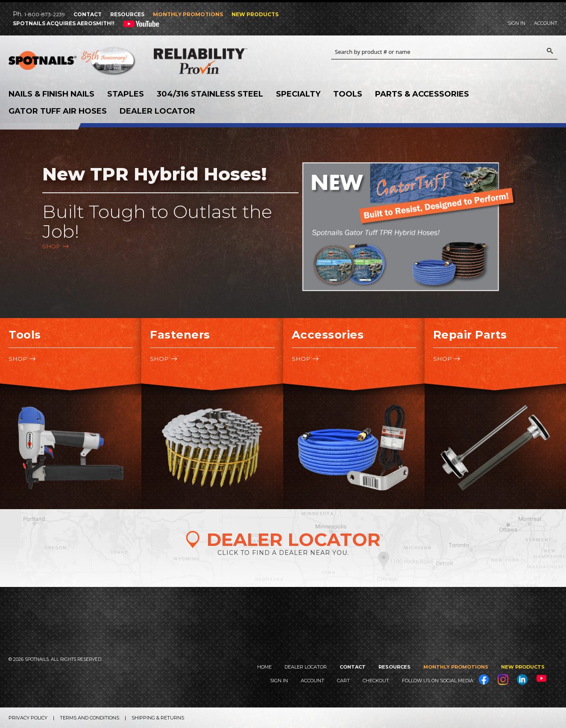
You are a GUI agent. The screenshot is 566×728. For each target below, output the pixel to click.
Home (264, 667)
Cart (343, 681)
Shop (51, 246)
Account (546, 23)
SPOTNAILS (73, 63)
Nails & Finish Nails (51, 94)
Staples (126, 94)
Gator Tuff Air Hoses (58, 111)
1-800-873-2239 (45, 14)
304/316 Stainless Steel (210, 94)
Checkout (376, 681)
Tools (348, 94)
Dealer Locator (157, 111)
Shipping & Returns (158, 718)
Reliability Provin (218, 61)
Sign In (516, 23)
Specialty (298, 94)
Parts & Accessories (422, 94)
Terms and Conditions (89, 718)
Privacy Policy (28, 718)
